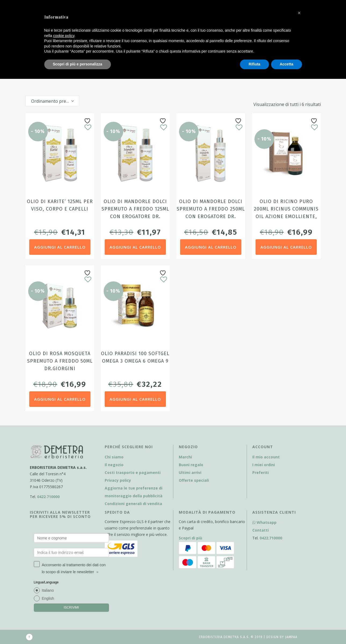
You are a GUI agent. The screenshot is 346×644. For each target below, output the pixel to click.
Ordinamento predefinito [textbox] (55, 101)
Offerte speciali (194, 480)
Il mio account (266, 457)
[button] (299, 13)
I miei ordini (264, 465)
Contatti (261, 530)
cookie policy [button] (64, 36)
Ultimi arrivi (190, 472)
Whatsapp (264, 522)
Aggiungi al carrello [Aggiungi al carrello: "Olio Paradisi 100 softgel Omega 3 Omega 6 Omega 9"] (135, 399)
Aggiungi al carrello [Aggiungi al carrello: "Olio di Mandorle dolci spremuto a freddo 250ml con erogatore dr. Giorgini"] (211, 247)
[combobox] (52, 101)
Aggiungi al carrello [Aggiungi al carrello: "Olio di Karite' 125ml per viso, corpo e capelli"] (60, 247)
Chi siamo (114, 457)
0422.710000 (48, 497)
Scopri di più (190, 538)
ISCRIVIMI (71, 608)
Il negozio (114, 465)
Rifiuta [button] (254, 64)
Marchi (185, 457)
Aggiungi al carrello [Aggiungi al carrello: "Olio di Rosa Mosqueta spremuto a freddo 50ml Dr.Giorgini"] (60, 399)
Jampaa (291, 637)
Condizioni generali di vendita (133, 504)
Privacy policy (118, 480)
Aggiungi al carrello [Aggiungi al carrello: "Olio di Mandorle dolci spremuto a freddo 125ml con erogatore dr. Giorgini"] (135, 247)
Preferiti (261, 472)
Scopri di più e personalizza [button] (78, 64)
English (48, 598)
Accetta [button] (287, 64)
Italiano (48, 590)
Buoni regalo (191, 465)
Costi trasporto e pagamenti (133, 472)
